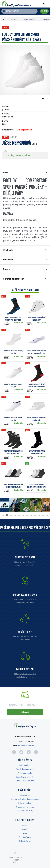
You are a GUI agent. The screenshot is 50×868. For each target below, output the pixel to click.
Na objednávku (25, 130)
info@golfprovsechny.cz (27, 745)
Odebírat (25, 712)
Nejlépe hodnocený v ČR (15, 860)
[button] (3, 515)
